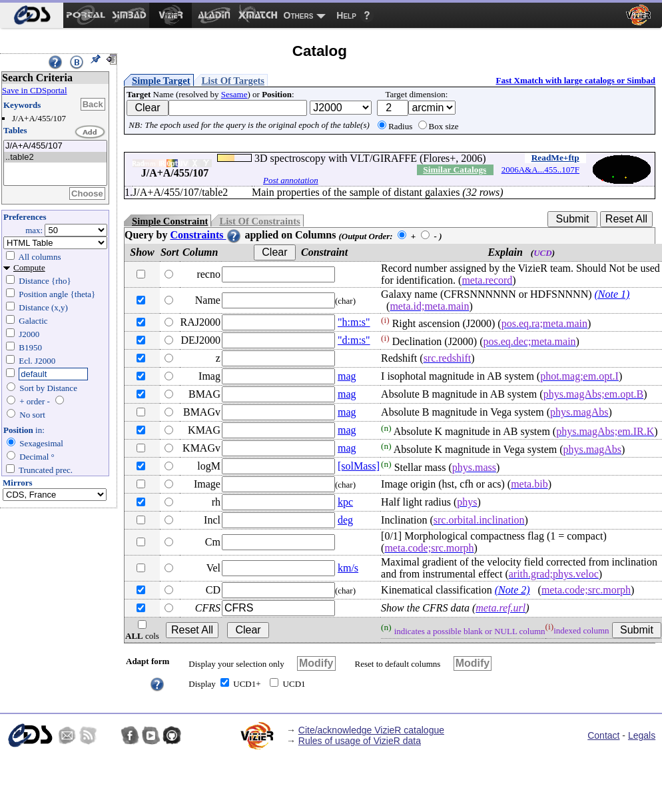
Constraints (206, 235)
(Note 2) (512, 590)
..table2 (55, 158)
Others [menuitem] (299, 15)
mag (347, 376)
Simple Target (161, 81)
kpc (345, 502)
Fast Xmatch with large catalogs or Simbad (575, 80)
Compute (29, 267)
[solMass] (359, 466)
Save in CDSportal (35, 90)
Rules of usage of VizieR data (360, 741)
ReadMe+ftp (555, 158)
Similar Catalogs (455, 170)
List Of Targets (233, 81)
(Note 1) (612, 294)
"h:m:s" (354, 322)
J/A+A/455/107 (55, 146)
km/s (348, 568)
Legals (642, 735)
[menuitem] (32, 15)
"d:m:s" (354, 340)
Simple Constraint (170, 221)
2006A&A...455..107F (540, 170)
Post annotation (291, 180)
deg (345, 520)
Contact (603, 735)
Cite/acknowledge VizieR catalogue (371, 730)
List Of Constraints (259, 221)
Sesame (234, 94)
